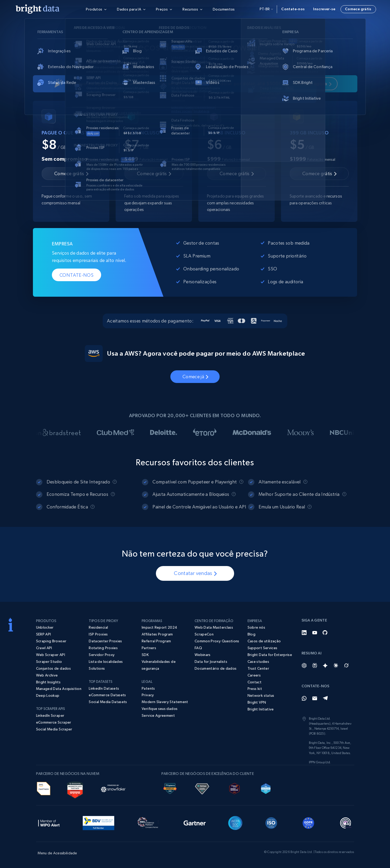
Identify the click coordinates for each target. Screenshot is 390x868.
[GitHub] (325, 633)
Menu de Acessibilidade (57, 853)
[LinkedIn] (304, 633)
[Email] (315, 698)
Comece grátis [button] (358, 9)
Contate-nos (293, 9)
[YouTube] (315, 633)
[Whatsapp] (304, 698)
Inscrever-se (324, 9)
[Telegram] (325, 698)
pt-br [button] (266, 9)
